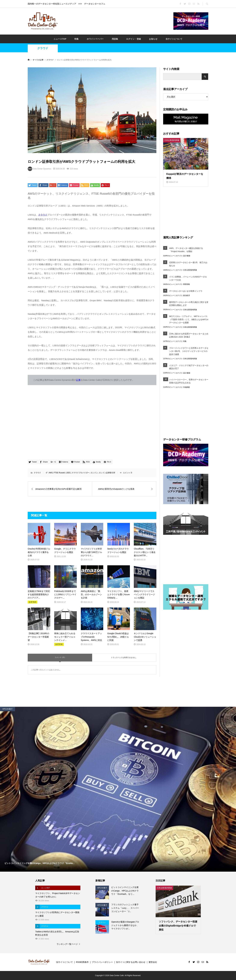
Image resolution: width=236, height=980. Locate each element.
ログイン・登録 (134, 39)
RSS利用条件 (82, 962)
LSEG (68, 473)
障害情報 (186, 284)
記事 (78, 380)
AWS (51, 473)
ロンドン (94, 473)
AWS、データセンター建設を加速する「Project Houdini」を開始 (186, 250)
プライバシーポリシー (102, 962)
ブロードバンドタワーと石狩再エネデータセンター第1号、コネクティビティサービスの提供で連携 (189, 351)
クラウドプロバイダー (81, 473)
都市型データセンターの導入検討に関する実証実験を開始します (189, 304)
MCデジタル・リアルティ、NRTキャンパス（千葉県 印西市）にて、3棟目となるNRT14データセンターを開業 (189, 319)
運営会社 (153, 962)
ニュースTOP (60, 39)
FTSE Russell (59, 473)
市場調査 (186, 387)
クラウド (43, 48)
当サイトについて (174, 39)
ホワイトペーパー (95, 39)
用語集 (115, 39)
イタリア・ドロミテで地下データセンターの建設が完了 (189, 367)
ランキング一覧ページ (67, 944)
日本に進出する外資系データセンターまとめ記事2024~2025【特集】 (189, 335)
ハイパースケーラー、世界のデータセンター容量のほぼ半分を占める (189, 381)
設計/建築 (187, 256)
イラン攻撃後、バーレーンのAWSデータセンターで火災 (188, 278)
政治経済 (186, 295)
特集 (76, 39)
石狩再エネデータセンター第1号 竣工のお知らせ (188, 264)
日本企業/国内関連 (190, 270)
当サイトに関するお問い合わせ (131, 962)
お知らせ (153, 39)
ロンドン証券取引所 (107, 473)
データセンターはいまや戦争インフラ (186, 291)
